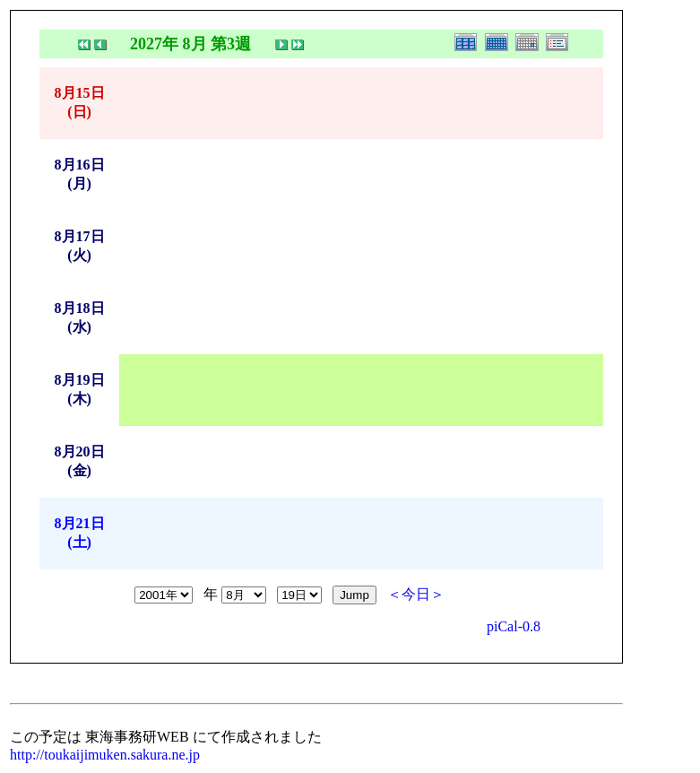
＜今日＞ (416, 594)
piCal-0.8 (514, 626)
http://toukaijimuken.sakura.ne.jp (105, 755)
